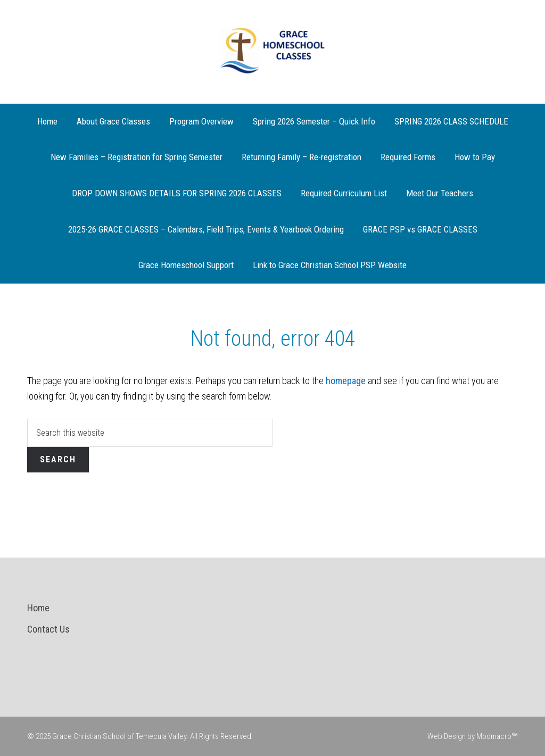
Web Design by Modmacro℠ (473, 736)
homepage (346, 381)
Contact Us (48, 629)
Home (38, 608)
